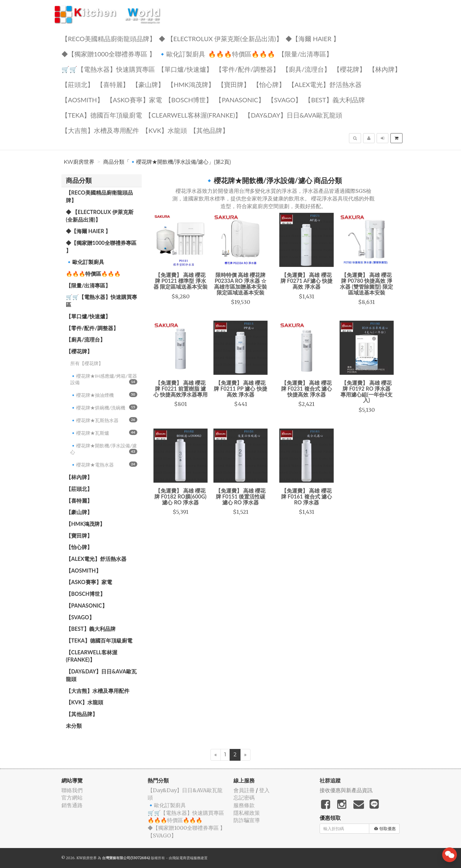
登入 (264, 790)
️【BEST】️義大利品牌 (335, 99)
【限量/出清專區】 (305, 54)
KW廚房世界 (79, 162)
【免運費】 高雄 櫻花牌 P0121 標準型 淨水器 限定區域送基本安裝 (181, 281)
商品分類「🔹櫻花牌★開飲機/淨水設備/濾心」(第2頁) (167, 162)
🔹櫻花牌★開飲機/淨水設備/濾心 (104, 449)
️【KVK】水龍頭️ (164, 130)
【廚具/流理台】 (306, 69)
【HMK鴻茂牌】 (191, 84)
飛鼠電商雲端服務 (186, 858)
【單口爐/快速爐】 (185, 69)
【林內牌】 (385, 69)
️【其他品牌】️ (209, 130)
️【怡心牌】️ (269, 84)
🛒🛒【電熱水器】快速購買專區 (108, 69)
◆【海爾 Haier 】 (313, 38)
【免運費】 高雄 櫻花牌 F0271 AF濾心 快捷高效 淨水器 (307, 281)
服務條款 (244, 805)
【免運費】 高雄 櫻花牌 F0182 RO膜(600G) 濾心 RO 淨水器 (180, 496)
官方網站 (72, 798)
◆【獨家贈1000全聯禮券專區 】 (108, 54)
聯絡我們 (72, 790)
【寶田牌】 (234, 84)
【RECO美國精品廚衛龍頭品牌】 (109, 38)
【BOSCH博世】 (189, 99)
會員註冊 (244, 790)
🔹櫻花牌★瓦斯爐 (104, 433)
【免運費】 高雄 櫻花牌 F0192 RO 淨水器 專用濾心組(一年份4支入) (366, 391)
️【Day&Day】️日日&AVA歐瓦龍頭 (293, 115)
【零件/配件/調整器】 (248, 69)
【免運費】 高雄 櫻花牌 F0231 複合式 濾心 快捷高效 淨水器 (307, 389)
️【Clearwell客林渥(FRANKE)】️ (193, 115)
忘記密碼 (244, 798)
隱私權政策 (247, 813)
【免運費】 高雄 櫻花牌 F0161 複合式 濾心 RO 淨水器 (307, 496)
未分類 (74, 726)
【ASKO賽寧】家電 (134, 99)
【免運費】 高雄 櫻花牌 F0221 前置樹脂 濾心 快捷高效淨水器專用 (181, 389)
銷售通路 (72, 805)
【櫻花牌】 (350, 69)
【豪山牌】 (148, 84)
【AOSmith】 (82, 99)
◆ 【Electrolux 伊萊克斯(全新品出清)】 (221, 38)
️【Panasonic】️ (240, 99)
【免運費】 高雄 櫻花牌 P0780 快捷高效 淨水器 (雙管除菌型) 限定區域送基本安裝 (366, 284)
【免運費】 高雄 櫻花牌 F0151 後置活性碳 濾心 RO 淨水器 (241, 496)
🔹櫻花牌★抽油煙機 (104, 395)
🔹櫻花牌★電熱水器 (104, 464)
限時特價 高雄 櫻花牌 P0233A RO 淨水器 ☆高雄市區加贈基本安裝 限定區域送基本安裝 (240, 284)
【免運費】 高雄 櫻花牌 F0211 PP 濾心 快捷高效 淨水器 (240, 389)
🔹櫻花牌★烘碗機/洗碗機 (104, 407)
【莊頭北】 (78, 84)
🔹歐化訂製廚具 (182, 54)
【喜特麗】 (113, 84)
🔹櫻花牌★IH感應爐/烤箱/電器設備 (104, 379)
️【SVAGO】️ (285, 99)
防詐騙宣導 (247, 820)
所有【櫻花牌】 (87, 363)
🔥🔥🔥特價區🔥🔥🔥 (242, 54)
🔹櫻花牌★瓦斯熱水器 (104, 420)
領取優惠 (385, 829)
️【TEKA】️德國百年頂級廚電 (102, 115)
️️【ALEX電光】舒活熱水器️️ (325, 84)
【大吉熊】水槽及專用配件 (100, 130)
